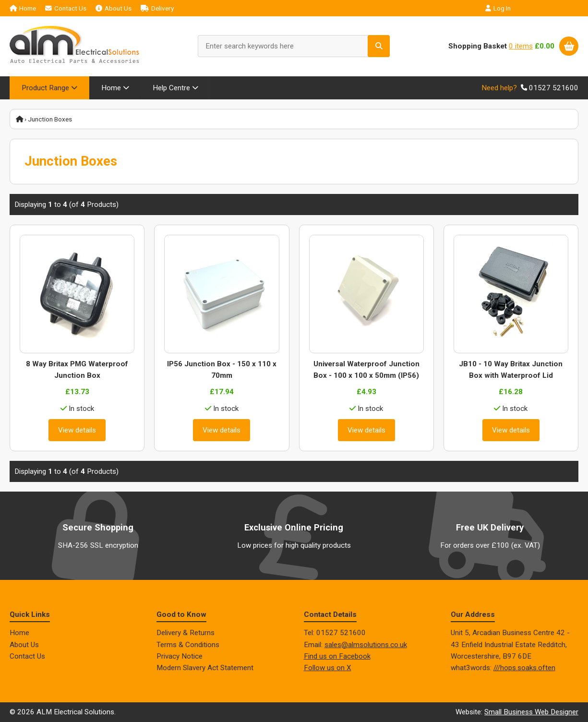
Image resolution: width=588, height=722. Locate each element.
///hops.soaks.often (524, 668)
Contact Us (66, 8)
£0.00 (545, 46)
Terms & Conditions (188, 645)
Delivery (157, 8)
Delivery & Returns (186, 633)
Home (23, 8)
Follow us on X (328, 668)
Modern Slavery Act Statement (205, 668)
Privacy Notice (180, 656)
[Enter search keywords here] (294, 46)
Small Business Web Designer (531, 712)
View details (77, 430)
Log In (498, 8)
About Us (114, 8)
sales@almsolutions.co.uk (366, 645)
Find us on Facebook (337, 656)
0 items (521, 46)
